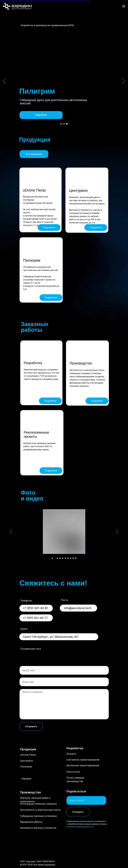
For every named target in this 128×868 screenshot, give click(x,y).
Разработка (33, 363)
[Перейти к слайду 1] (61, 124)
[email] (64, 670)
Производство (81, 363)
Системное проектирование (83, 760)
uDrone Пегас (35, 190)
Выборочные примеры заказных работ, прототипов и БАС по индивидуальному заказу (40, 446)
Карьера (26, 779)
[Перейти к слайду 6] (65, 558)
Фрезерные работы (31, 822)
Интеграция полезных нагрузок (38, 804)
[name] (64, 682)
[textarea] (64, 704)
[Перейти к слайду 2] (64, 124)
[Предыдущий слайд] (4, 81)
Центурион (78, 190)
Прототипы (73, 772)
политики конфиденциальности (80, 827)
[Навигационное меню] (124, 6)
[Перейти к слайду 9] (73, 558)
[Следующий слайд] (124, 81)
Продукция (28, 749)
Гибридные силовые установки (38, 816)
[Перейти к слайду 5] (63, 558)
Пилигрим (32, 260)
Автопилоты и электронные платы (40, 810)
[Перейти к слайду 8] (70, 558)
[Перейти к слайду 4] (60, 558)
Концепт (71, 754)
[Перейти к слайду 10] (76, 558)
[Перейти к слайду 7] (68, 558)
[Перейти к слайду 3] (67, 124)
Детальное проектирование (83, 765)
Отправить (31, 726)
